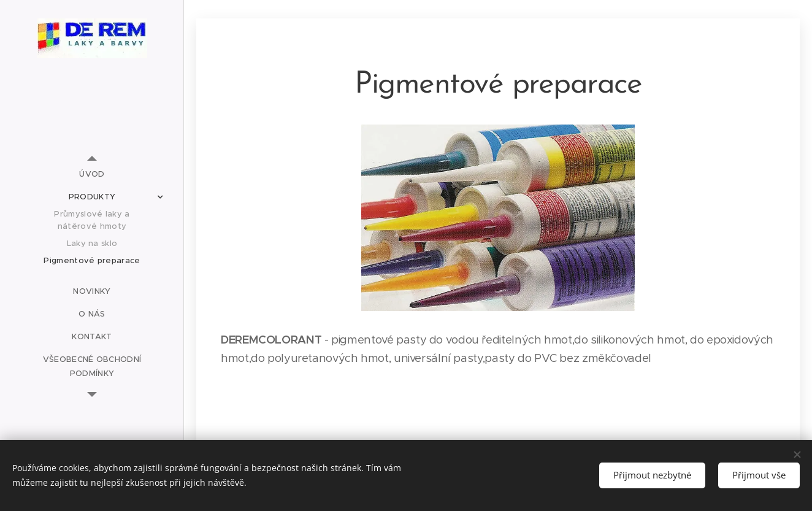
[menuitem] (92, 174)
